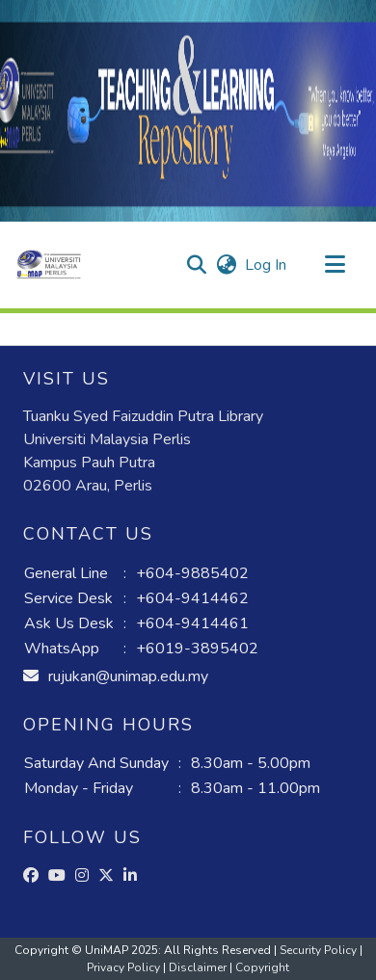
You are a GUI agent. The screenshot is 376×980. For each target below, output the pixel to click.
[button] (49, 265)
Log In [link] (267, 265)
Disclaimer (199, 967)
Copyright (262, 967)
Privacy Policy (125, 967)
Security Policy (320, 950)
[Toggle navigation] (335, 265)
